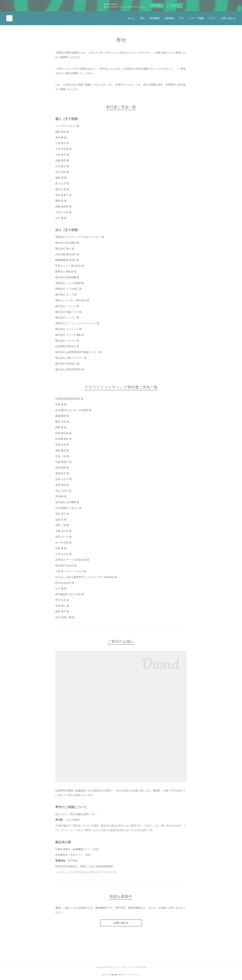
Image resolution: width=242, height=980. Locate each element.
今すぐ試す (156, 5)
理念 (142, 18)
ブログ (212, 18)
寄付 (182, 18)
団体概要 (155, 18)
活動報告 (169, 18)
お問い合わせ (228, 18)
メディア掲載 (196, 18)
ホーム (131, 18)
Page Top (121, 955)
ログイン (175, 6)
